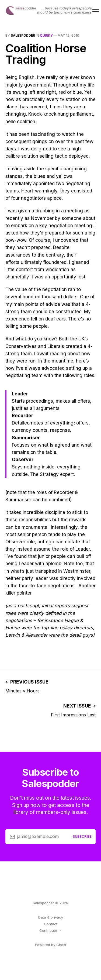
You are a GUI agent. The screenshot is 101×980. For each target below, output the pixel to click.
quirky (46, 35)
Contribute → (50, 930)
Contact (51, 924)
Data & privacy (51, 917)
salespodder (23, 35)
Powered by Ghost (51, 945)
